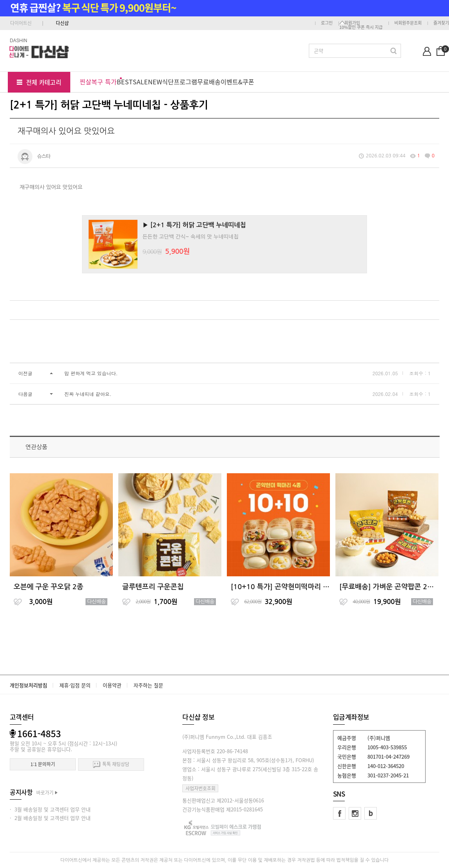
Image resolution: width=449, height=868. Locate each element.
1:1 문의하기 (43, 764)
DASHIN (19, 40)
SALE (140, 82)
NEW (155, 82)
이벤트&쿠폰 (237, 82)
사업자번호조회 (200, 788)
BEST (125, 82)
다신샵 (62, 23)
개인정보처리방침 (29, 685)
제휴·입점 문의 (75, 685)
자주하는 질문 (148, 685)
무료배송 (209, 82)
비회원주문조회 (408, 23)
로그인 (327, 23)
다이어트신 (21, 23)
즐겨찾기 (441, 23)
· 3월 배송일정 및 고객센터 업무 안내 (50, 809)
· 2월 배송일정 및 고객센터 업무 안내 (50, 818)
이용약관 (112, 685)
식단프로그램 (180, 82)
